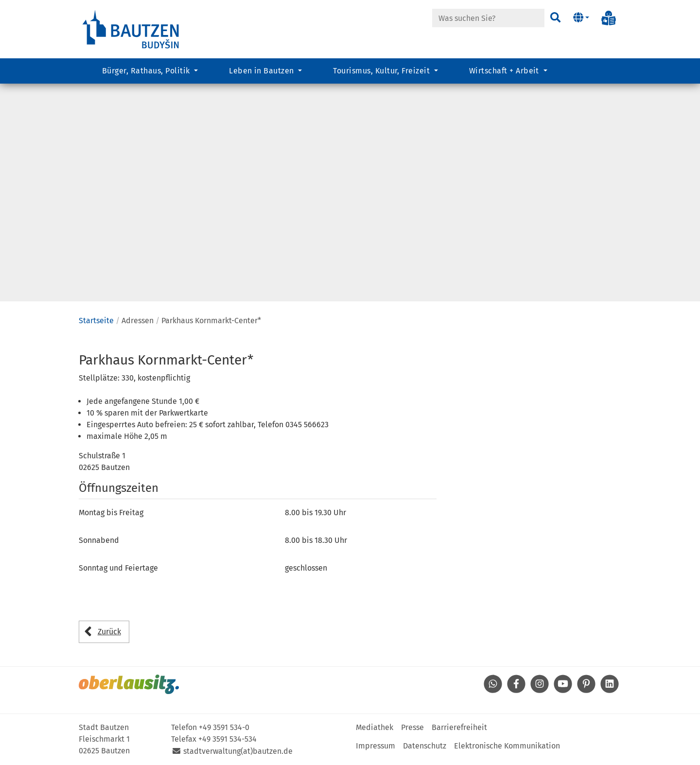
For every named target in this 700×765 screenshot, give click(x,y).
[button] (581, 18)
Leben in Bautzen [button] (262, 71)
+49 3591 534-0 (224, 727)
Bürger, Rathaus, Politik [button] (147, 71)
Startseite (96, 321)
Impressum (376, 746)
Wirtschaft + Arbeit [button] (505, 71)
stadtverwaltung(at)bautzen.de (238, 751)
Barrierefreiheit (459, 727)
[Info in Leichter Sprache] (609, 18)
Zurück (109, 632)
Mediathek (375, 727)
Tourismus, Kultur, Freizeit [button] (382, 71)
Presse (412, 727)
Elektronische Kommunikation (507, 746)
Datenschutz (425, 746)
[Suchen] (555, 18)
